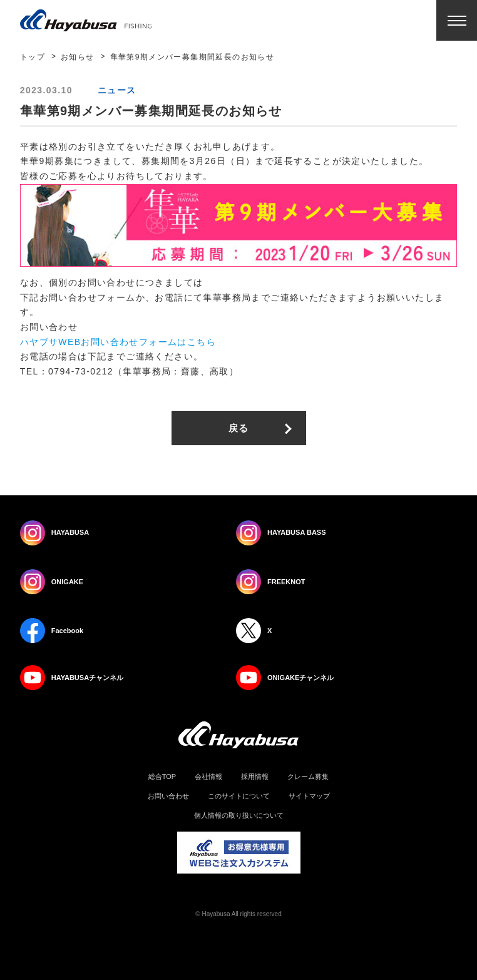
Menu (457, 20)
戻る (239, 428)
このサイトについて (239, 796)
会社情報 (208, 777)
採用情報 (255, 777)
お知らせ (78, 57)
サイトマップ (309, 796)
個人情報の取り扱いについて (239, 816)
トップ (33, 57)
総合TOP (162, 777)
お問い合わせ (168, 796)
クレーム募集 (308, 777)
